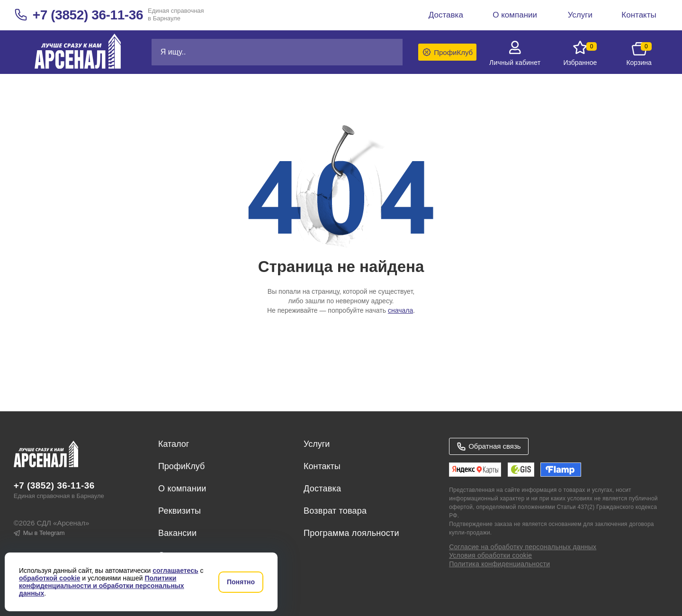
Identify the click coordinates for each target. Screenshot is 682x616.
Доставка (322, 489)
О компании (182, 489)
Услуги (317, 444)
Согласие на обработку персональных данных (523, 547)
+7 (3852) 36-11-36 (88, 15)
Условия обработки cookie (490, 555)
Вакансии (177, 533)
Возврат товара (335, 511)
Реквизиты (179, 511)
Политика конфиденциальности (499, 564)
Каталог (174, 444)
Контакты (322, 466)
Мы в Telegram (39, 533)
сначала (400, 310)
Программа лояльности (351, 533)
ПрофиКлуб (181, 466)
